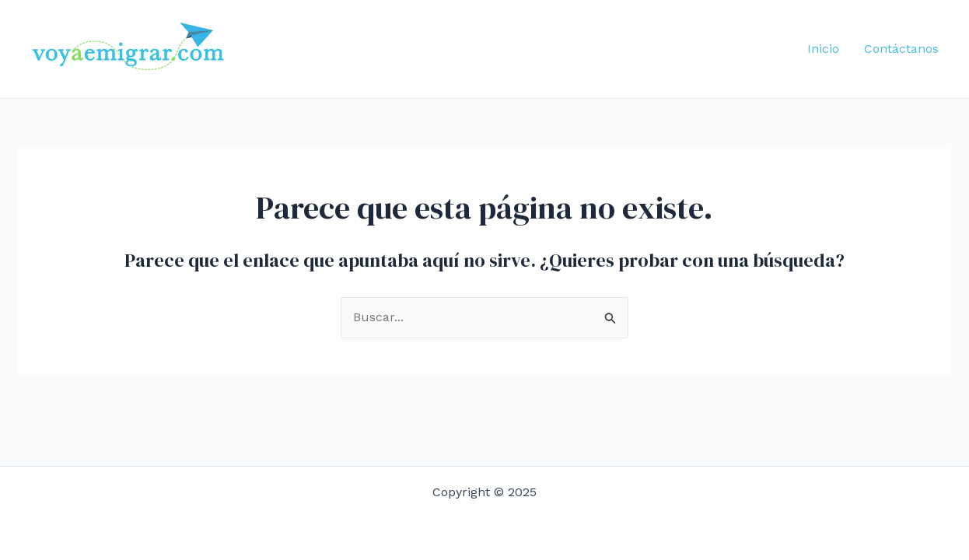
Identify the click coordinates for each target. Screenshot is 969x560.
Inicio (823, 49)
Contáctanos (901, 49)
